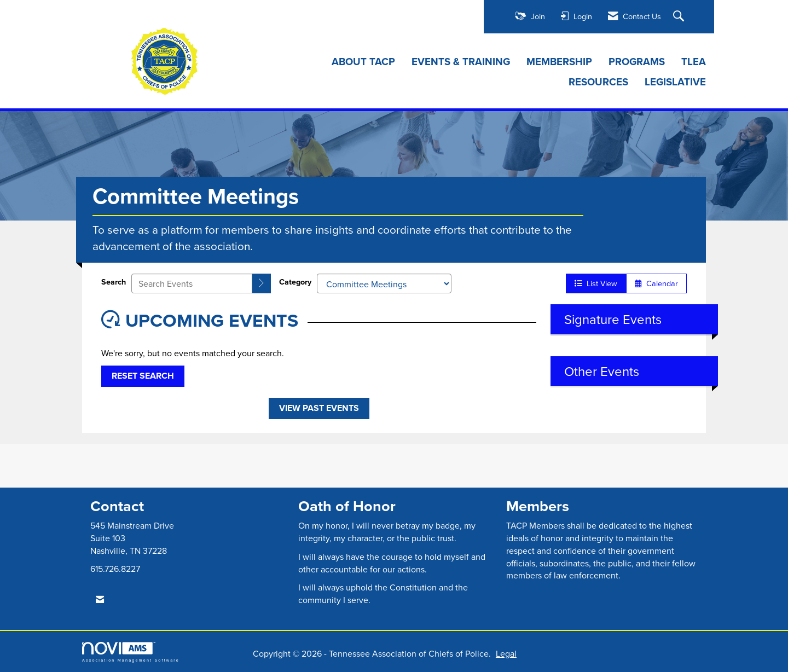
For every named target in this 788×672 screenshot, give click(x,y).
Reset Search (143, 376)
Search (114, 282)
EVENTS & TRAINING (461, 62)
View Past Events (319, 408)
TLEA (694, 62)
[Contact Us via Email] (100, 599)
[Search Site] (680, 17)
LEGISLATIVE (675, 82)
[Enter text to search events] (192, 283)
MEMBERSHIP (559, 62)
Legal (506, 653)
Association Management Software (131, 652)
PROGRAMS (637, 62)
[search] (262, 284)
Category (295, 282)
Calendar (656, 283)
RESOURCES (598, 82)
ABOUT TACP (363, 62)
